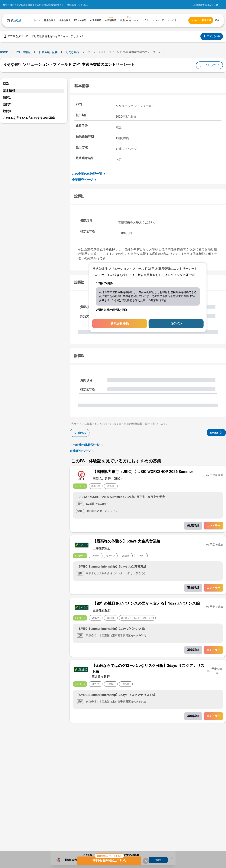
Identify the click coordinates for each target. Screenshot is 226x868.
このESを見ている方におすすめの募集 (29, 118)
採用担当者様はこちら (205, 5)
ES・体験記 (23, 52)
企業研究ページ (85, 180)
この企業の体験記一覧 (89, 174)
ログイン (176, 324)
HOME (4, 52)
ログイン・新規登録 (201, 20)
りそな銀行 (73, 52)
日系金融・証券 (48, 52)
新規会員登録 (120, 324)
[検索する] (217, 20)
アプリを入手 (212, 36)
